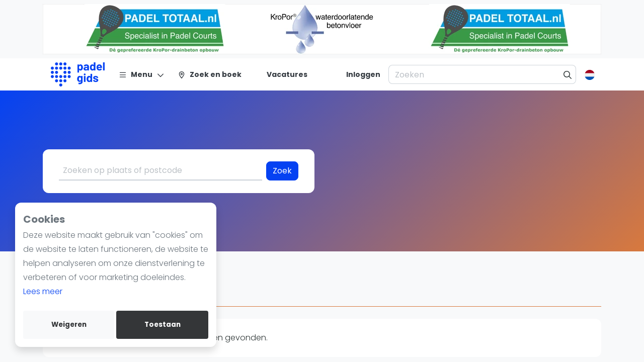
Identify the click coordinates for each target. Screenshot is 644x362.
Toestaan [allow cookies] (163, 325)
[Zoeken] (568, 74)
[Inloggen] (363, 74)
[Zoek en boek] (210, 74)
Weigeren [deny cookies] (69, 325)
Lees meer (43, 291)
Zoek (282, 171)
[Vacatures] (281, 74)
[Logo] (78, 74)
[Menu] (142, 74)
